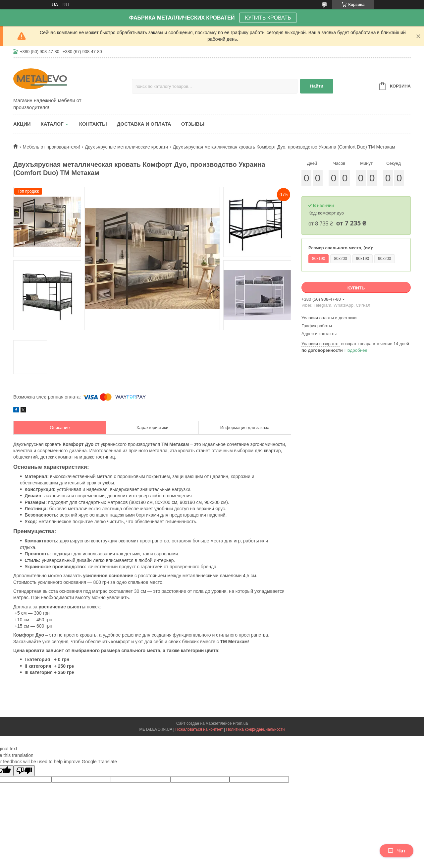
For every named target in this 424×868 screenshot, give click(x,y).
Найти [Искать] (317, 86)
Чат (397, 851)
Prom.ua (240, 723)
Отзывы (193, 124)
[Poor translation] (24, 771)
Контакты (93, 124)
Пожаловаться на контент (199, 729)
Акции (22, 124)
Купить (356, 288)
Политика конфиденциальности (256, 729)
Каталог (52, 124)
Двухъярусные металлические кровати (126, 147)
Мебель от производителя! (51, 147)
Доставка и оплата (144, 124)
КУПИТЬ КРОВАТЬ (268, 18)
